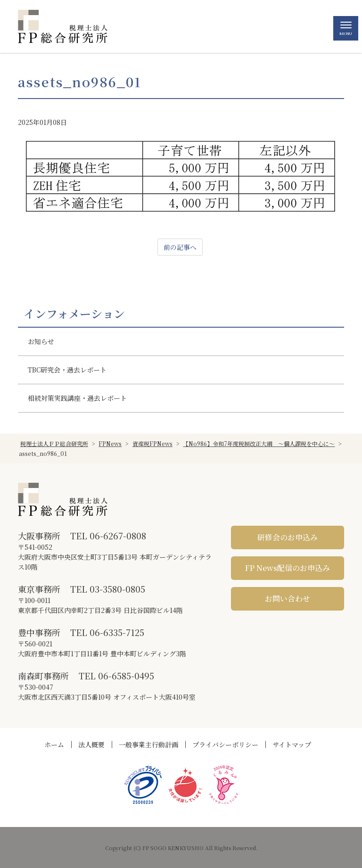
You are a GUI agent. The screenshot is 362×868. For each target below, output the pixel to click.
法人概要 (91, 744)
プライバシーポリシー (225, 744)
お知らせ (41, 341)
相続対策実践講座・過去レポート (77, 398)
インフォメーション (74, 314)
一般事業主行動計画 (148, 744)
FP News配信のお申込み (288, 568)
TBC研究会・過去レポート (67, 370)
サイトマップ (292, 744)
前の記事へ (180, 247)
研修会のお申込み (288, 537)
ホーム (54, 744)
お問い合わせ (288, 599)
